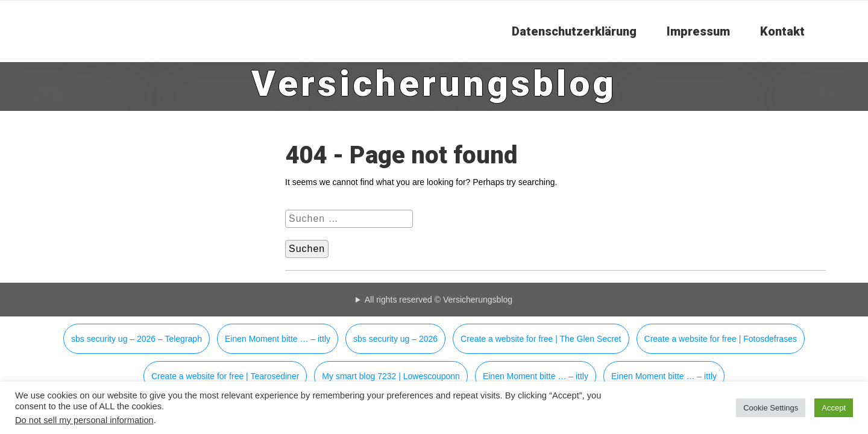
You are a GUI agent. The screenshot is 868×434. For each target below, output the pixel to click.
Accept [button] (834, 408)
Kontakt (782, 31)
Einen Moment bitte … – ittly (278, 339)
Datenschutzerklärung (574, 31)
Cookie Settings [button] (771, 408)
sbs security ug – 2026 (395, 339)
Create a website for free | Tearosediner (225, 376)
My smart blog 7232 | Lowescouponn (391, 376)
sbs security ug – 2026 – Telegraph (137, 339)
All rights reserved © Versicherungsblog (439, 300)
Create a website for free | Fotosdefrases (721, 339)
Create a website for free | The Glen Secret (541, 339)
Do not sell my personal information (84, 420)
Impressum (698, 31)
